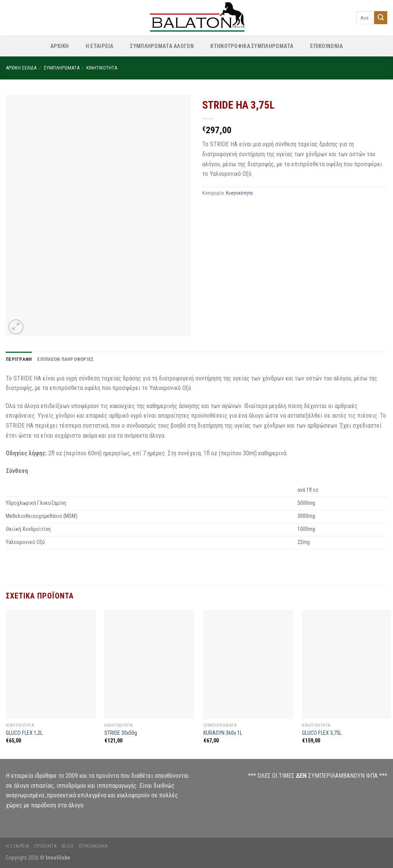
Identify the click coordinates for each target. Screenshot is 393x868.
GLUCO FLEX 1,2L (24, 733)
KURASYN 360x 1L (223, 733)
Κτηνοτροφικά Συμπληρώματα (252, 46)
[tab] (19, 359)
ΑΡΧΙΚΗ (60, 46)
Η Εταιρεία (100, 46)
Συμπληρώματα (62, 68)
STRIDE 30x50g (121, 733)
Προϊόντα (45, 846)
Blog (68, 846)
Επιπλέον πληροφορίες (65, 359)
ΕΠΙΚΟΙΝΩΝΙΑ (326, 46)
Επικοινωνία (93, 846)
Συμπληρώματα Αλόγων (162, 46)
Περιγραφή (19, 359)
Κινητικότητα (102, 68)
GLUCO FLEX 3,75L (322, 733)
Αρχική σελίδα (21, 68)
